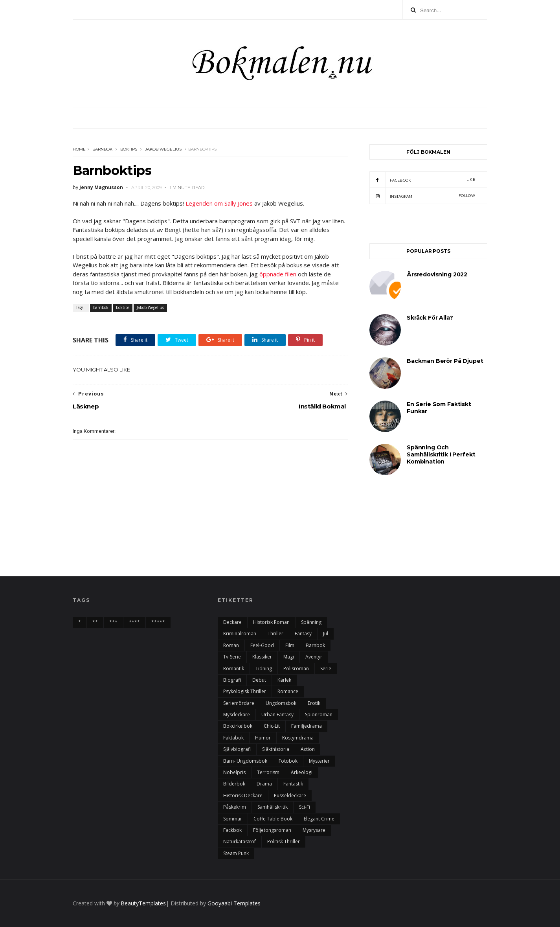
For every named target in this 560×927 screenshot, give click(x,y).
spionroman (319, 715)
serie (326, 669)
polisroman (296, 669)
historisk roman (271, 622)
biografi (232, 680)
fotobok (288, 761)
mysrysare (314, 830)
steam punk (236, 853)
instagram (422, 196)
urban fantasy (277, 715)
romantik (234, 669)
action (308, 749)
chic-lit (272, 726)
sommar (233, 819)
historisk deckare (243, 795)
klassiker (262, 657)
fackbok (232, 830)
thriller (275, 634)
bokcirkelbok (238, 726)
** (95, 622)
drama (264, 784)
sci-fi (305, 807)
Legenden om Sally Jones (219, 203)
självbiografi (237, 749)
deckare (232, 622)
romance (288, 691)
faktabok (233, 738)
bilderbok (234, 784)
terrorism (268, 772)
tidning (264, 669)
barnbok (102, 149)
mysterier (319, 761)
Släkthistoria (276, 749)
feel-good (262, 645)
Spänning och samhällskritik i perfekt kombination (441, 454)
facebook (422, 180)
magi (289, 657)
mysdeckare (237, 715)
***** (158, 622)
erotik (314, 703)
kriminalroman (240, 634)
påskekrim (235, 807)
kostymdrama (298, 738)
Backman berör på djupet (445, 361)
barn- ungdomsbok (245, 761)
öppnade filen (278, 274)
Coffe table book (273, 819)
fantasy (303, 634)
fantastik (293, 784)
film (290, 645)
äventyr (314, 657)
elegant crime (319, 819)
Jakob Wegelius (163, 149)
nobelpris (234, 772)
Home (79, 149)
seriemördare (239, 703)
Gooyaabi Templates (234, 903)
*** (113, 622)
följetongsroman (272, 830)
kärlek (284, 680)
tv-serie (232, 657)
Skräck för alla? (430, 318)
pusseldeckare (290, 795)
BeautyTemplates (143, 903)
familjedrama (307, 726)
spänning (311, 622)
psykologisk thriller (245, 691)
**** (134, 622)
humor (263, 738)
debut (259, 680)
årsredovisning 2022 (437, 274)
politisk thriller (284, 841)
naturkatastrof (240, 841)
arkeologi (302, 772)
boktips (129, 149)
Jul (326, 634)
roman (231, 645)
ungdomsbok (281, 703)
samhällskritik (273, 807)
